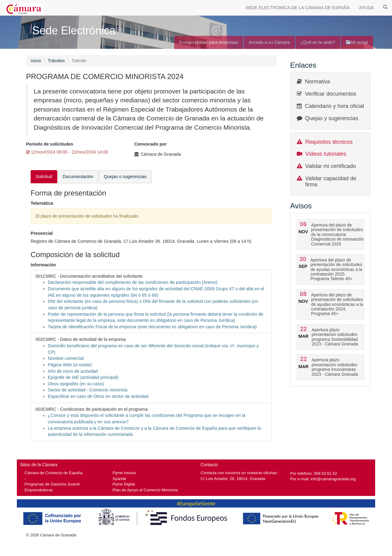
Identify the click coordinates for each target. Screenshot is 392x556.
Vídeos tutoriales (326, 154)
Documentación (78, 177)
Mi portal (357, 42)
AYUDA (366, 8)
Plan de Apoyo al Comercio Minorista (145, 490)
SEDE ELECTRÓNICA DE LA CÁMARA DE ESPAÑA (298, 8)
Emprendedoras (39, 490)
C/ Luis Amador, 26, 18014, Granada (233, 479)
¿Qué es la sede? (318, 42)
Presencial (42, 233)
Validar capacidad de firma (331, 181)
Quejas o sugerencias (125, 177)
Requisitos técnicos (329, 142)
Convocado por (150, 144)
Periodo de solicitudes (50, 144)
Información (43, 265)
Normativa (318, 82)
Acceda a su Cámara (269, 42)
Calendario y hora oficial (335, 106)
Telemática (42, 203)
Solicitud (44, 177)
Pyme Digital (124, 484)
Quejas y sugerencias (332, 118)
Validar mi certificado (331, 166)
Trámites (56, 61)
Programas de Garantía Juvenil (52, 484)
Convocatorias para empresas (209, 42)
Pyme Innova (124, 473)
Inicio (36, 61)
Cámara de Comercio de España (53, 473)
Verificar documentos (331, 94)
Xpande (120, 479)
